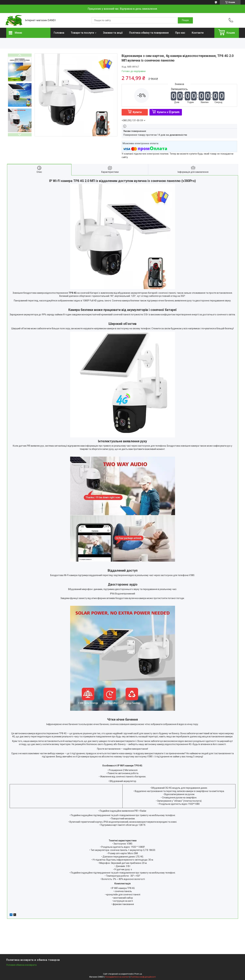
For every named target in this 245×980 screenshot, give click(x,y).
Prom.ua (138, 974)
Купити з (168, 112)
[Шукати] (185, 20)
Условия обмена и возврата (21, 965)
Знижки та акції (113, 33)
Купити (137, 112)
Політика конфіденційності (143, 977)
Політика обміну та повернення (149, 33)
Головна (59, 33)
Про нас (180, 33)
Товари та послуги (82, 33)
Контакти (198, 33)
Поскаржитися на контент (117, 977)
